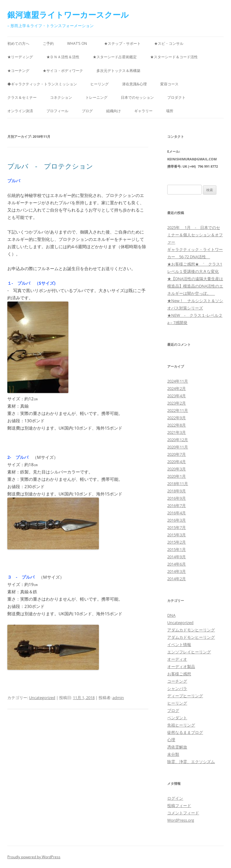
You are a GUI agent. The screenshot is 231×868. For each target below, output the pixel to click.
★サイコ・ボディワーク (63, 71)
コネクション (61, 97)
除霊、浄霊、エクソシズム (191, 762)
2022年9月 (177, 418)
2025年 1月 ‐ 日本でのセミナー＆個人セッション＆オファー (195, 235)
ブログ (87, 111)
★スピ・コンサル (169, 43)
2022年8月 (177, 425)
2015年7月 (177, 527)
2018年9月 (177, 491)
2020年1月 (177, 476)
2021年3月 (177, 432)
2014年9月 (177, 557)
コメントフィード (183, 813)
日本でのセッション (137, 97)
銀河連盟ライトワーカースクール (68, 15)
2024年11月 (178, 381)
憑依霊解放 (177, 747)
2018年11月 (178, 484)
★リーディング (20, 57)
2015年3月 (177, 535)
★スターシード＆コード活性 (174, 57)
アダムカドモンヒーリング (191, 630)
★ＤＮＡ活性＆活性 (63, 57)
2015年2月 (177, 542)
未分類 (173, 754)
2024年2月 (177, 388)
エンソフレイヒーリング (189, 652)
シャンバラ (177, 688)
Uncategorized (42, 698)
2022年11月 (178, 410)
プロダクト (176, 97)
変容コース (169, 84)
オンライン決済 (20, 111)
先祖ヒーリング (181, 725)
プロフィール (57, 111)
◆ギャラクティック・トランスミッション (42, 84)
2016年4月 (177, 513)
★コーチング (18, 71)
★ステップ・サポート (122, 43)
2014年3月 (177, 571)
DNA (171, 615)
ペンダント (177, 718)
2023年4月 (177, 396)
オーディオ (177, 659)
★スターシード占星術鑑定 (115, 57)
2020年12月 (178, 440)
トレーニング (96, 97)
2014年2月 (177, 579)
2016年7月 (177, 505)
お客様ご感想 (179, 674)
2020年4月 (177, 462)
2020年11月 (178, 447)
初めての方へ (18, 43)
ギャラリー (143, 111)
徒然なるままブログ (185, 732)
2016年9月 (177, 498)
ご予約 (48, 43)
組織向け (114, 111)
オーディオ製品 (181, 666)
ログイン (175, 798)
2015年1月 (177, 549)
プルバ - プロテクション (50, 166)
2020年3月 (177, 469)
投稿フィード (179, 805)
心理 (171, 740)
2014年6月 (177, 564)
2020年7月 (177, 454)
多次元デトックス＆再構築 (120, 71)
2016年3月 (177, 520)
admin (118, 698)
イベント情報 (179, 645)
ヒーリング (99, 84)
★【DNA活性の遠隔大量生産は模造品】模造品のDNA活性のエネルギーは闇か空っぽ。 (195, 286)
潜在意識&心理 (134, 84)
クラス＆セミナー (22, 97)
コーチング (177, 681)
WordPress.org (181, 820)
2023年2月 (177, 403)
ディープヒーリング (185, 696)
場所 (170, 111)
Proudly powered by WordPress (34, 857)
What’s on (79, 43)
